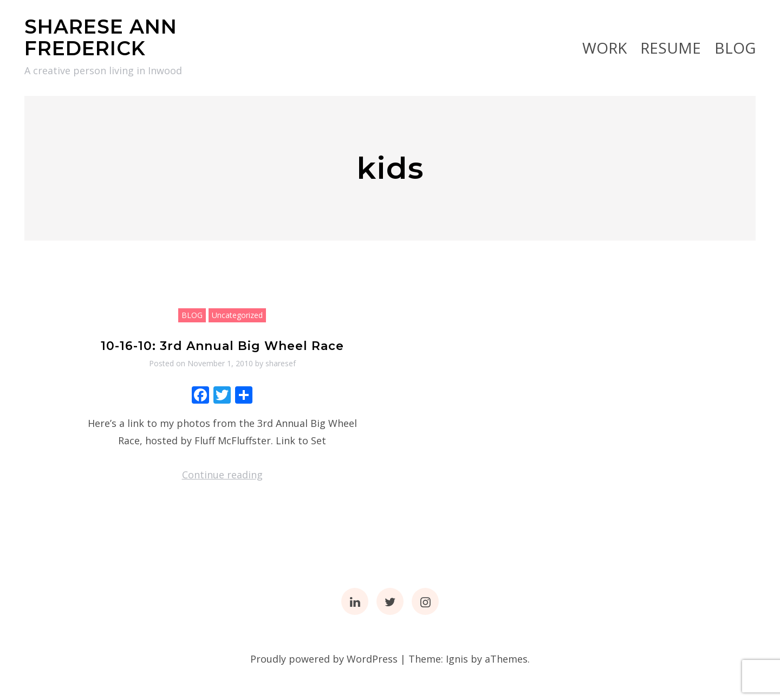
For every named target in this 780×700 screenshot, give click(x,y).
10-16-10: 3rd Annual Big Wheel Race (222, 346)
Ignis (457, 659)
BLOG (735, 48)
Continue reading (222, 475)
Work (604, 48)
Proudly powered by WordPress (324, 659)
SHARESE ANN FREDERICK (101, 37)
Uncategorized (237, 315)
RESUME (671, 48)
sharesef (281, 363)
